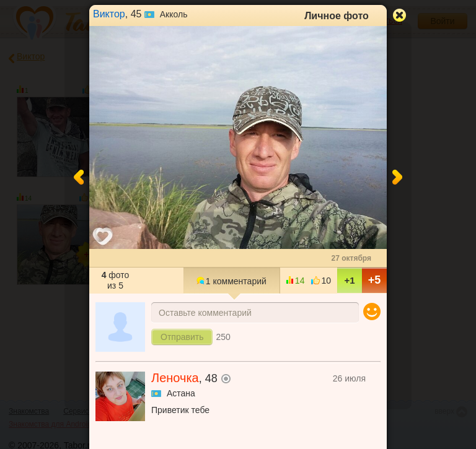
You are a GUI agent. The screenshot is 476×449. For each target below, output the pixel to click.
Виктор (109, 14)
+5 (375, 280)
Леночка (175, 378)
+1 (349, 280)
